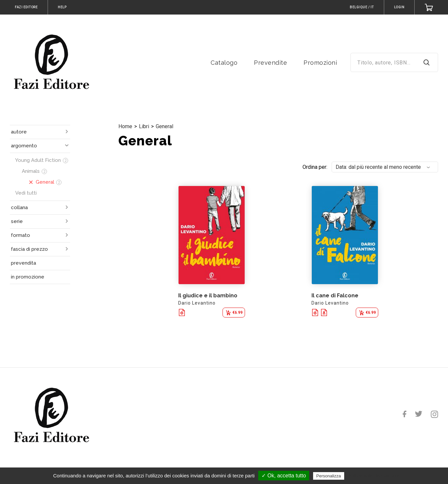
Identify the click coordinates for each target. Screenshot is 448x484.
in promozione (28, 277)
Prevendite (270, 63)
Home (125, 126)
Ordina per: (315, 167)
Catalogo (224, 63)
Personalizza (329, 476)
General (164, 126)
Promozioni (320, 63)
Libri (144, 126)
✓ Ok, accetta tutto (284, 476)
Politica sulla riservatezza (373, 476)
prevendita (23, 263)
